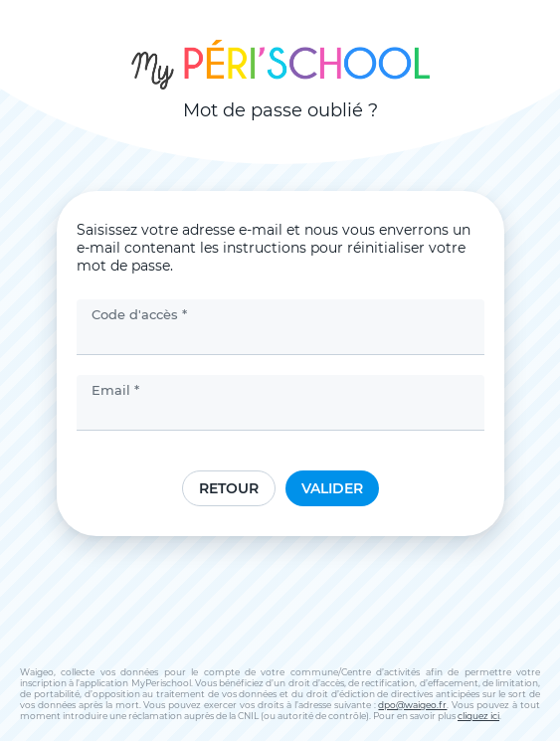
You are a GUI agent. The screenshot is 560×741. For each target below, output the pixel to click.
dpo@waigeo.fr (412, 705)
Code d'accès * (139, 314)
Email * (115, 390)
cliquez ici (478, 716)
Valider (332, 488)
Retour (229, 488)
